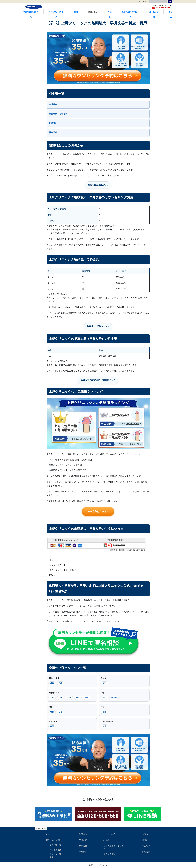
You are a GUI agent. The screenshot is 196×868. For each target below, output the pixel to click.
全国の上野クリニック (130, 13)
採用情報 (146, 852)
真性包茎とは (55, 850)
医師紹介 (146, 840)
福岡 (52, 726)
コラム (171, 13)
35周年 (76, 13)
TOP (48, 834)
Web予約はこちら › (98, 511)
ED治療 (53, 123)
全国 (105, 726)
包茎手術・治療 (53, 840)
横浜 (78, 698)
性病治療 (53, 133)
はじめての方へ (110, 834)
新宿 (69, 698)
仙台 (61, 683)
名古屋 (114, 698)
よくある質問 (154, 13)
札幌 (52, 683)
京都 (52, 712)
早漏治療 (83, 840)
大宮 (52, 698)
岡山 (105, 712)
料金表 (110, 13)
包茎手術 (53, 105)
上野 (61, 698)
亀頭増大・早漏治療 (58, 114)
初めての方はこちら (31, 13)
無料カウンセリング (56, 13)
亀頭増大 (83, 834)
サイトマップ (143, 2)
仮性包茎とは (55, 845)
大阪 (61, 712)
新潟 (105, 683)
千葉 (87, 698)
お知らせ (146, 846)
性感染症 (83, 846)
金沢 (105, 698)
